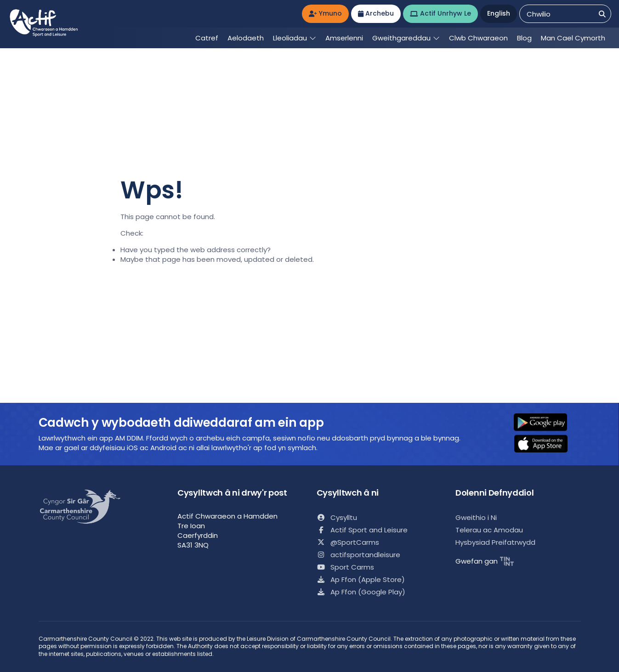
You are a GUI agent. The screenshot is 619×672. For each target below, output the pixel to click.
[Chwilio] (602, 14)
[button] (546, 423)
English (499, 13)
